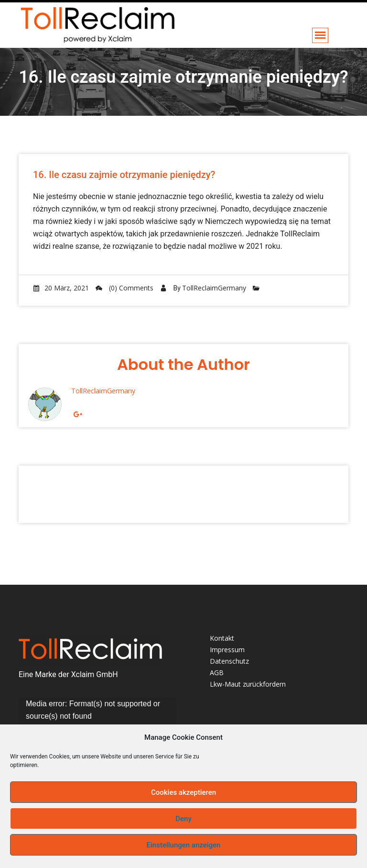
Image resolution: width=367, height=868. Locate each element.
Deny (183, 819)
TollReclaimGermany (214, 288)
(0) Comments (124, 288)
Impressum (227, 650)
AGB (217, 673)
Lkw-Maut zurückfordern (248, 684)
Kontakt (222, 638)
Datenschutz (229, 661)
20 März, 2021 (61, 288)
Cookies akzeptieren (183, 792)
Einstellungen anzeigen (184, 845)
